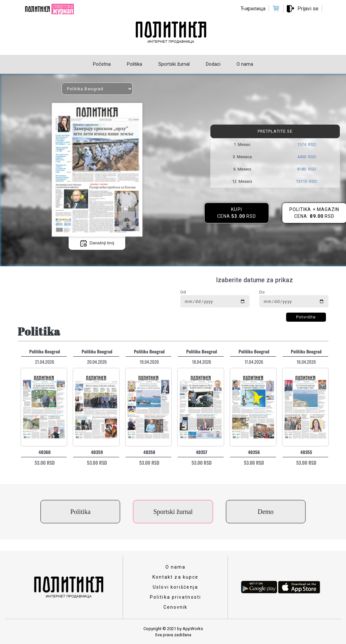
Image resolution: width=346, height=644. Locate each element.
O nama (176, 567)
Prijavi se (308, 9)
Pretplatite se (275, 131)
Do (262, 292)
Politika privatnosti (175, 597)
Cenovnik (176, 607)
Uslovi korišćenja (175, 587)
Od (183, 292)
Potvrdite (306, 317)
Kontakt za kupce (176, 577)
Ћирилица (253, 9)
